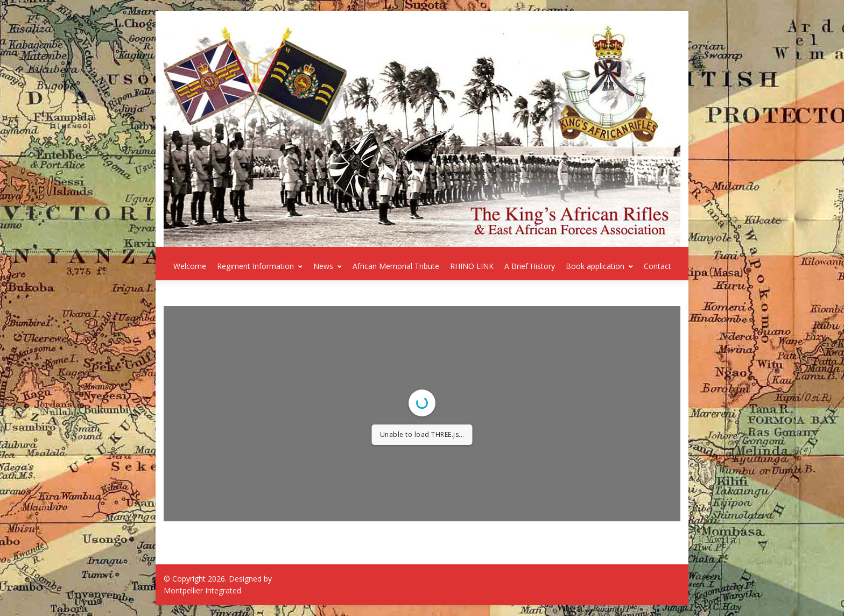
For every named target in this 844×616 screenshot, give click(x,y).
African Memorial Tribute (396, 266)
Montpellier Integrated (202, 590)
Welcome (190, 266)
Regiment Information (260, 266)
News (328, 266)
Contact (657, 266)
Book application (599, 266)
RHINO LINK (472, 266)
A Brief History (530, 266)
